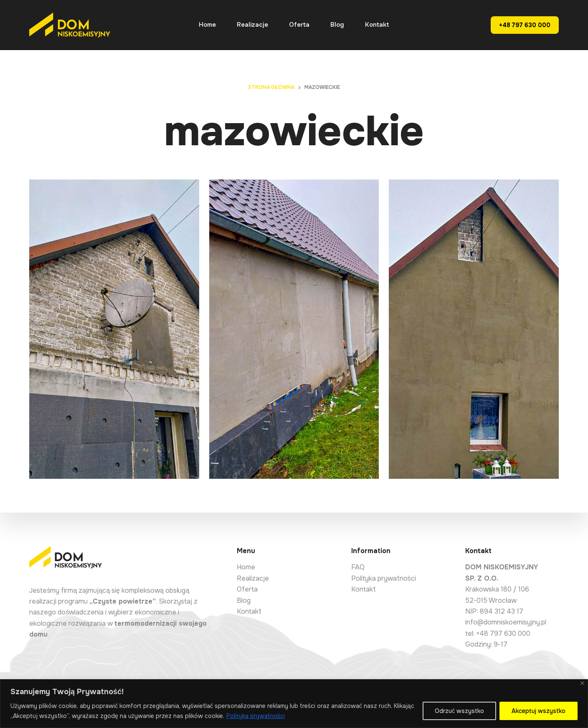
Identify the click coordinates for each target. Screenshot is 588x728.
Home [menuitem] (207, 25)
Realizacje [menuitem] (252, 25)
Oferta (247, 589)
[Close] (582, 683)
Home (246, 567)
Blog (244, 600)
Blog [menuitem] (337, 25)
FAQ (358, 567)
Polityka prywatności (256, 716)
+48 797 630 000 (525, 25)
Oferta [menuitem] (299, 25)
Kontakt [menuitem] (377, 25)
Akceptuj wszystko (539, 711)
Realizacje (253, 578)
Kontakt (249, 611)
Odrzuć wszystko (459, 711)
